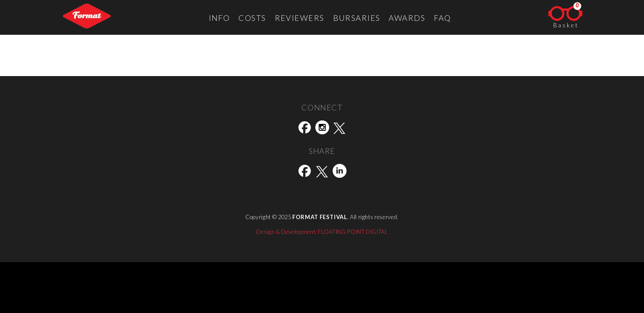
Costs (252, 18)
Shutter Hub (76, 71)
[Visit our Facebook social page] (305, 129)
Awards (407, 18)
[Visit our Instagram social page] (322, 129)
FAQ (442, 18)
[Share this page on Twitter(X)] (322, 173)
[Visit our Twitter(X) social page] (340, 129)
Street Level (25, 71)
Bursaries (357, 18)
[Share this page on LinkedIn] (340, 173)
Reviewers (300, 18)
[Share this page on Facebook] (305, 173)
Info (220, 18)
